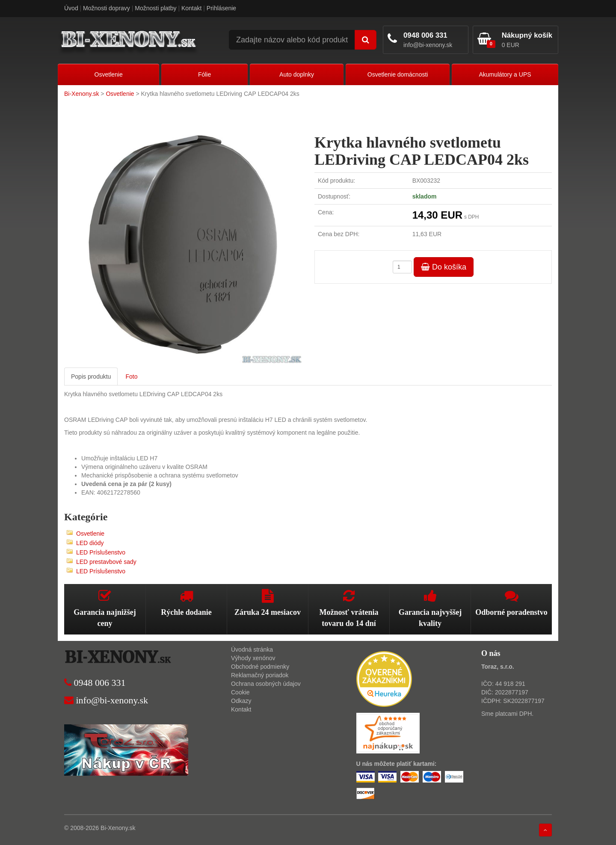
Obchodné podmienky (260, 667)
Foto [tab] (131, 377)
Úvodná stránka (252, 649)
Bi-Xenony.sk (81, 94)
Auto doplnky (297, 74)
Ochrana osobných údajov (266, 684)
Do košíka (444, 267)
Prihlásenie (221, 8)
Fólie (204, 74)
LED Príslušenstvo (101, 552)
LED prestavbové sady (106, 562)
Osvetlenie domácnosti (398, 74)
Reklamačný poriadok (260, 675)
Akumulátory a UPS (505, 74)
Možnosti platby (155, 8)
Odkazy (241, 701)
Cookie (240, 692)
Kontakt (191, 8)
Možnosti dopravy (107, 8)
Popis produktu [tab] (91, 377)
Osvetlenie (109, 74)
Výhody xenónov (253, 658)
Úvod (71, 8)
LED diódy (90, 543)
